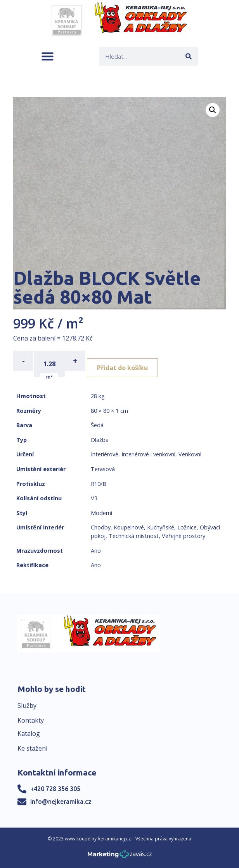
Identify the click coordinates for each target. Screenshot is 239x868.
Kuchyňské (161, 527)
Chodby (101, 527)
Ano (96, 551)
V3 (94, 498)
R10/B (99, 484)
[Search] (188, 56)
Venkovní (190, 454)
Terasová (103, 469)
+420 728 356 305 (55, 789)
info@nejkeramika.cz (61, 802)
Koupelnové (129, 527)
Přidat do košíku (122, 368)
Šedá (97, 425)
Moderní (101, 513)
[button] (48, 56)
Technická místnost (134, 536)
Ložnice (187, 527)
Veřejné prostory (184, 536)
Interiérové (105, 454)
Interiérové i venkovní (148, 454)
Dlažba (100, 440)
